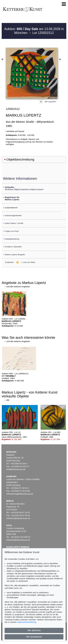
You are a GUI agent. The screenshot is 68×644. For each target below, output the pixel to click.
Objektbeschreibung (20, 159)
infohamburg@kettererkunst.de (20, 494)
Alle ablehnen (34, 630)
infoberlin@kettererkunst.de (18, 518)
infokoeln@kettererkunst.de (18, 540)
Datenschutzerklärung (27, 622)
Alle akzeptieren (34, 637)
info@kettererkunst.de (16, 469)
